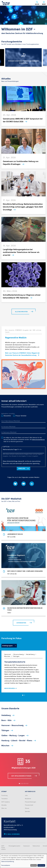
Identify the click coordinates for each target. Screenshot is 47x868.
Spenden (28, 811)
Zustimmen (41, 865)
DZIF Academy (6, 802)
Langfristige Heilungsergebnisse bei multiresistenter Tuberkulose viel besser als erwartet (21, 252)
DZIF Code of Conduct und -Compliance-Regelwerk (25, 571)
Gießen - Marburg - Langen (13, 736)
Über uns (4, 808)
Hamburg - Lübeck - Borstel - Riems (17, 741)
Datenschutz (36, 846)
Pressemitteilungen (30, 802)
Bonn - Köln (6, 720)
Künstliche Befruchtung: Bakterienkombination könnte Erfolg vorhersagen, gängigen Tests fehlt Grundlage (23, 207)
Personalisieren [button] (6, 865)
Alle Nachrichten (21, 312)
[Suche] (37, 3)
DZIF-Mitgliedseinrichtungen (21, 776)
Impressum (26, 846)
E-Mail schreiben (13, 834)
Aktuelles (4, 805)
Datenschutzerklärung (38, 440)
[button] (23, 695)
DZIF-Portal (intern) (3, 848)
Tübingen (5, 730)
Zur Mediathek (21, 623)
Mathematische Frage (10, 450)
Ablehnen (34, 865)
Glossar (27, 808)
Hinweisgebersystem (14, 846)
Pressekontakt (29, 805)
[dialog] (23, 861)
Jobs (26, 796)
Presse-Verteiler (21, 416)
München (5, 746)
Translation (5, 799)
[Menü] (44, 3)
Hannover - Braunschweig (12, 725)
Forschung (4, 796)
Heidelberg (6, 715)
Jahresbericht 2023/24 (15, 534)
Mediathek (28, 799)
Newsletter (7, 416)
